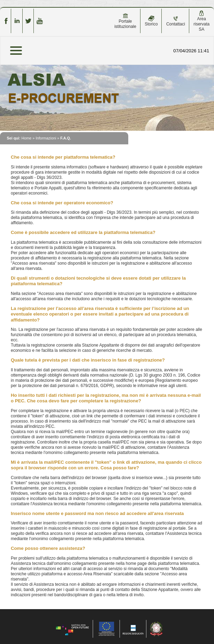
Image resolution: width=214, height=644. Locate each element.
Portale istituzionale (125, 21)
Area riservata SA (201, 21)
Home (26, 138)
